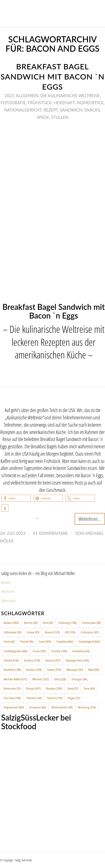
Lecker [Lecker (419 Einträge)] (54, 670)
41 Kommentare (51, 533)
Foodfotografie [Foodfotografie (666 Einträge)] (15, 651)
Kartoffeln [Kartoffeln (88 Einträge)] (12, 670)
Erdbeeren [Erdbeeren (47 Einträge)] (90, 632)
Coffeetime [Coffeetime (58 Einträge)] (13, 632)
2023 (9, 96)
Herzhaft (64, 103)
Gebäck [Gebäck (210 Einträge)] (11, 660)
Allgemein (27, 96)
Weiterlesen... (90, 519)
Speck (43, 117)
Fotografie (13, 103)
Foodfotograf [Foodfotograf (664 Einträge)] (89, 641)
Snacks (92, 110)
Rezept (51, 110)
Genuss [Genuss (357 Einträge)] (53, 660)
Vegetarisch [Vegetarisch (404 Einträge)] (14, 707)
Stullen (60, 117)
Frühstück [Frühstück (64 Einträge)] (81, 651)
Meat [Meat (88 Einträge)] (94, 670)
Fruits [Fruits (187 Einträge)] (39, 651)
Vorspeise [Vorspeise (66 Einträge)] (38, 707)
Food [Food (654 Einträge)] (45, 641)
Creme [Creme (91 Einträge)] (33, 632)
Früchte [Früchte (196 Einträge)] (59, 651)
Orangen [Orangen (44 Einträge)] (79, 679)
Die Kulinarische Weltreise (70, 96)
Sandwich (71, 110)
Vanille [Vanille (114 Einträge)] (55, 698)
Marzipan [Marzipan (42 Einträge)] (75, 670)
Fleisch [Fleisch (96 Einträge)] (27, 641)
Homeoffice (90, 103)
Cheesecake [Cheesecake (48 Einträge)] (91, 623)
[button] (16, 498)
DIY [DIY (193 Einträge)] (70, 632)
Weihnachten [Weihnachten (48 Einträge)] (62, 707)
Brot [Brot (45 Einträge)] (48, 623)
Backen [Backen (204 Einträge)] (11, 623)
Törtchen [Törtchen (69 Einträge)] (34, 698)
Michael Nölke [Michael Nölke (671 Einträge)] (15, 679)
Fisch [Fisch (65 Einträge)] (9, 641)
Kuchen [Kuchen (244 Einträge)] (34, 670)
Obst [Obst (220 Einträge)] (60, 679)
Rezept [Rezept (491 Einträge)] (34, 688)
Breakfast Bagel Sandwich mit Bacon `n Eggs (52, 77)
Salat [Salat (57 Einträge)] (73, 688)
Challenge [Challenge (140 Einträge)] (68, 623)
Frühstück (40, 103)
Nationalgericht (23, 110)
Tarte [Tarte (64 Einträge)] (89, 688)
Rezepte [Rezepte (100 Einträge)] (54, 688)
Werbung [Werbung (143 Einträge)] (87, 707)
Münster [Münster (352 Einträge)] (41, 679)
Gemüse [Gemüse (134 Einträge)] (32, 660)
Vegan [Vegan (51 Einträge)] (74, 698)
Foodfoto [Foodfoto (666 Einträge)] (65, 641)
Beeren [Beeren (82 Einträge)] (31, 623)
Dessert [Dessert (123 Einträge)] (52, 632)
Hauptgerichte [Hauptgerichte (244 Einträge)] (77, 660)
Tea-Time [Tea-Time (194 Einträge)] (12, 698)
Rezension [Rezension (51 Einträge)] (12, 688)
